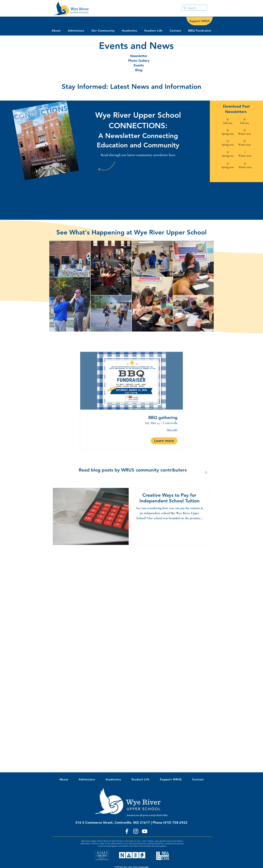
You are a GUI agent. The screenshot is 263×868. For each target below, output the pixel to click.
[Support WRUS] (200, 21)
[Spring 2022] (228, 143)
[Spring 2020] (228, 166)
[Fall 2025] (228, 122)
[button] (103, 31)
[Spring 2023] (228, 133)
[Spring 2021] (228, 155)
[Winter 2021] (245, 143)
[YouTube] (145, 831)
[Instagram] (136, 831)
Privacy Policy (144, 867)
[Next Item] (208, 286)
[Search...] (194, 8)
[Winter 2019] (245, 166)
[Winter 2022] (245, 133)
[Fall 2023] (245, 122)
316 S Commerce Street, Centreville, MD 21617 (113, 823)
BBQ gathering (163, 417)
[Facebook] (127, 831)
